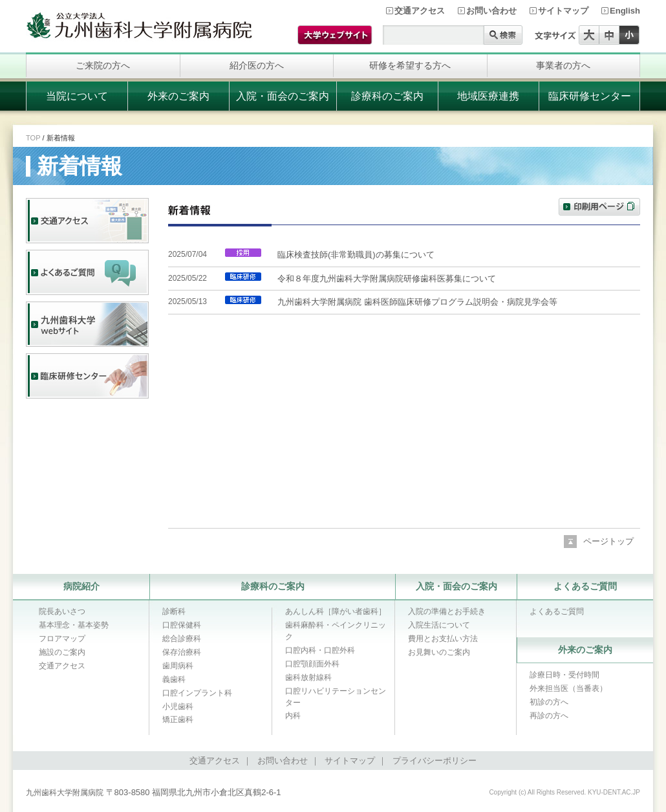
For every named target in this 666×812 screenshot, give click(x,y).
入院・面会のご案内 (283, 96)
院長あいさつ (62, 611)
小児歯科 (178, 707)
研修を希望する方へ (410, 65)
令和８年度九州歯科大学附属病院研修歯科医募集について (387, 279)
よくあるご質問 (585, 586)
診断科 (174, 611)
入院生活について (439, 625)
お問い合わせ (491, 11)
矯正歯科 (178, 719)
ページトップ (608, 541)
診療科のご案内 (387, 96)
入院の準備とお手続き (447, 611)
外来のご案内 (178, 96)
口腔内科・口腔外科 (320, 650)
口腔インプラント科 (197, 693)
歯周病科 (178, 666)
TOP (33, 138)
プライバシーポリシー (435, 761)
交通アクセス (420, 11)
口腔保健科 (182, 625)
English (625, 11)
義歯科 (174, 679)
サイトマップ (563, 11)
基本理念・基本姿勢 (74, 625)
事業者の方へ (563, 65)
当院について (77, 96)
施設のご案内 (62, 652)
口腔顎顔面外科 (312, 664)
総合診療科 (182, 639)
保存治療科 (182, 652)
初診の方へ (549, 702)
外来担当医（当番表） (568, 688)
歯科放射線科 (308, 677)
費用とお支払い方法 (443, 639)
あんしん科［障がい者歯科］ (336, 611)
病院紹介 (81, 586)
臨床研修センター (590, 96)
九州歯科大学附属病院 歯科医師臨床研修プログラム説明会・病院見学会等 (417, 302)
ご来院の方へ (103, 65)
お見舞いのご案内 (439, 652)
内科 (293, 716)
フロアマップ (62, 639)
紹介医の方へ (257, 65)
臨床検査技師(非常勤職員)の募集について (356, 255)
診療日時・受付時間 (564, 675)
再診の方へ (549, 716)
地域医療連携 (488, 96)
